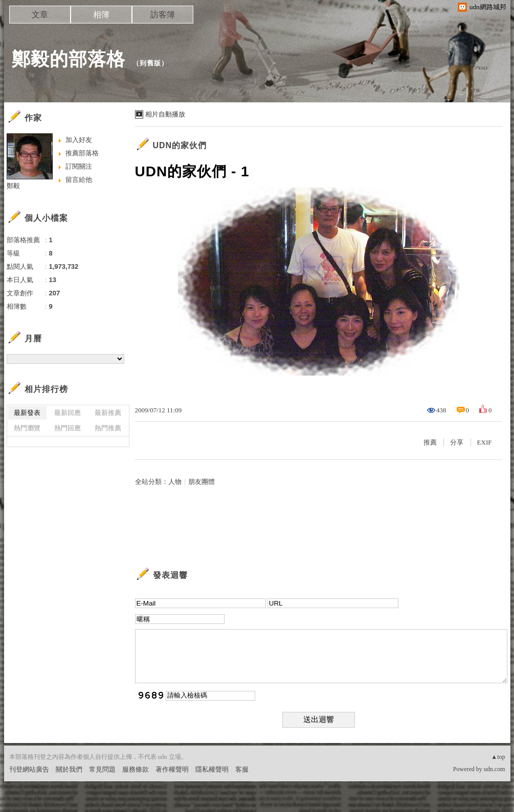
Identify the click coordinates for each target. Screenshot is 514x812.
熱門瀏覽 (27, 428)
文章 (40, 15)
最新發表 (27, 413)
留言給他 (79, 180)
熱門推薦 (108, 428)
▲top (498, 757)
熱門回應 (68, 428)
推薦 (430, 442)
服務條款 (136, 769)
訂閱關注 (79, 166)
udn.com (495, 769)
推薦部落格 (82, 153)
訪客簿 (163, 15)
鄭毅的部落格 (69, 59)
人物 (175, 482)
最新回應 (68, 413)
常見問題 (102, 769)
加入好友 (79, 140)
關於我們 (69, 769)
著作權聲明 (172, 769)
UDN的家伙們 (180, 145)
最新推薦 (108, 413)
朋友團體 (202, 482)
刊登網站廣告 (29, 769)
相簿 (101, 15)
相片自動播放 (165, 114)
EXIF (485, 442)
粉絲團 (19, 804)
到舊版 (150, 63)
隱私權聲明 (212, 769)
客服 (242, 769)
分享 (457, 442)
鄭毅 (13, 186)
